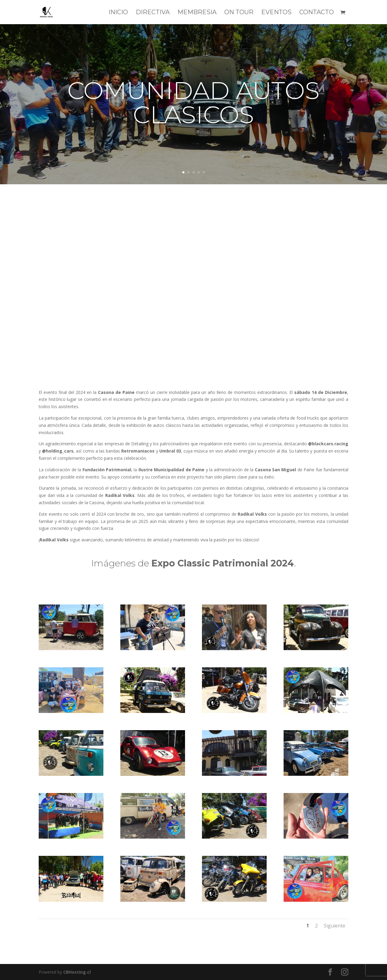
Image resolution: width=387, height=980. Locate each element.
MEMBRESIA (197, 13)
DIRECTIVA (153, 13)
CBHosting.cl (77, 972)
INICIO (118, 13)
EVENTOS (276, 13)
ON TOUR (239, 13)
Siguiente (335, 926)
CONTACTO (317, 13)
